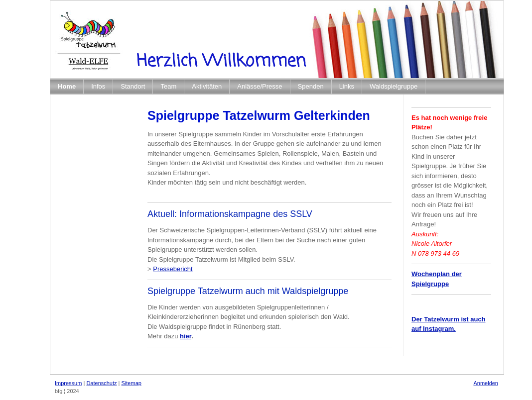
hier (186, 336)
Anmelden (486, 383)
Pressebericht (173, 269)
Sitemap (132, 383)
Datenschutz (101, 383)
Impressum (68, 383)
